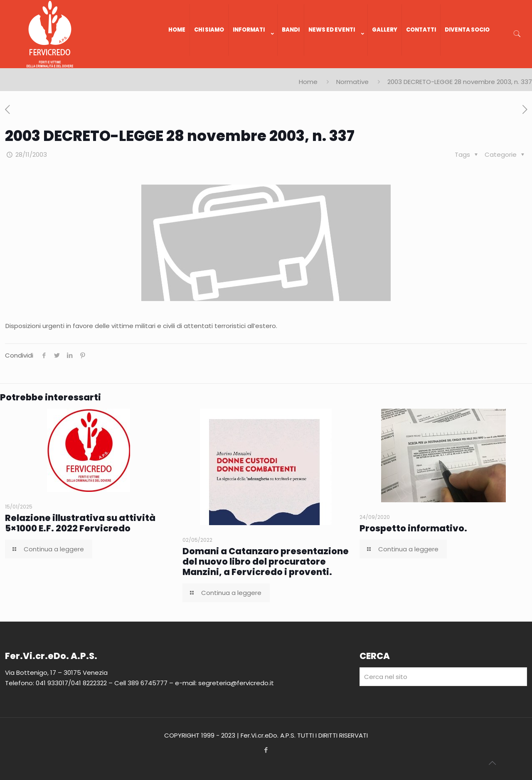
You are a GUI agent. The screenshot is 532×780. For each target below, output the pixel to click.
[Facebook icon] (266, 750)
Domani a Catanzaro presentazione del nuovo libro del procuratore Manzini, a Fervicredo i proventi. (266, 562)
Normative (352, 82)
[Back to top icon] (492, 763)
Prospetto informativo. (413, 528)
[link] (253, 64)
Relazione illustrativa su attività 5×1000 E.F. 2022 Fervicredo (80, 523)
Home (308, 82)
